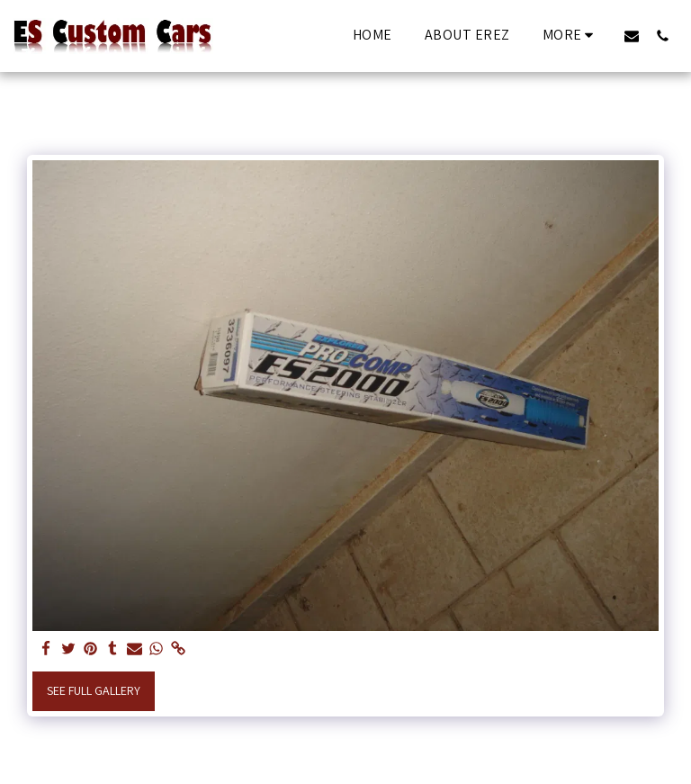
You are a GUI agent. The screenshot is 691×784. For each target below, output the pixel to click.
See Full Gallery (94, 690)
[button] (632, 36)
